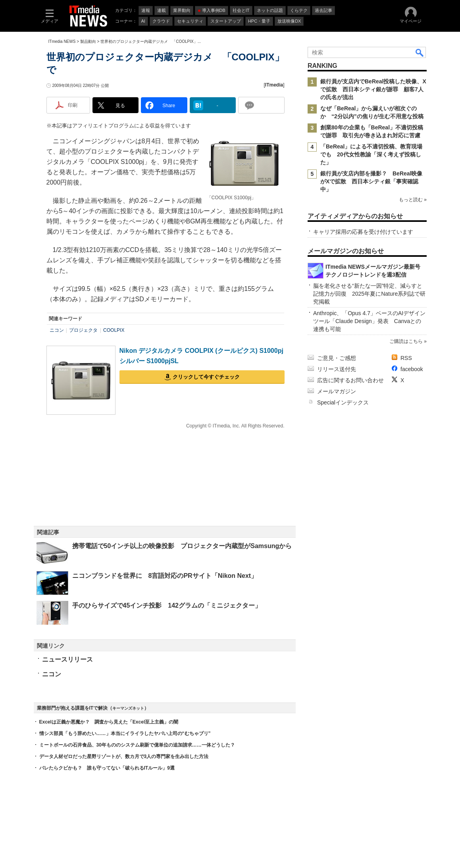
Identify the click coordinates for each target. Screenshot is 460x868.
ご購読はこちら (406, 341)
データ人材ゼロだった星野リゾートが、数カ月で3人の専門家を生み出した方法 (124, 756)
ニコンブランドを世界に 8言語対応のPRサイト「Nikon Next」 (165, 576)
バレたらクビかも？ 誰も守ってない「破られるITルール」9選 (107, 768)
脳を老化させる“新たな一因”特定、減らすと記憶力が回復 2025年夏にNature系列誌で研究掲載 (369, 294)
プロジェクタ (83, 330)
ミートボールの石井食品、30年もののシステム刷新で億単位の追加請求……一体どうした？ (137, 745)
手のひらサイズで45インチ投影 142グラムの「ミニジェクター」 (167, 605)
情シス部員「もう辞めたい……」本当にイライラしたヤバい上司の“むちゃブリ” (125, 733)
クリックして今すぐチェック (206, 377)
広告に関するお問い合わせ (350, 380)
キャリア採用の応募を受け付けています (363, 232)
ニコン (57, 330)
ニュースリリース (67, 659)
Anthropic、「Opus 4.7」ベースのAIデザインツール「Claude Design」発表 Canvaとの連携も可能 (369, 321)
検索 (420, 52)
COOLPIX (114, 330)
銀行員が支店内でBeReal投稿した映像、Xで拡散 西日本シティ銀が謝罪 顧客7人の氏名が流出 (373, 89)
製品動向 (88, 41)
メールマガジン (337, 391)
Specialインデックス (343, 402)
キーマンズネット (128, 708)
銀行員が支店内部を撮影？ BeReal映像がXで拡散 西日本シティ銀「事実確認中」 (371, 181)
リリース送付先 (337, 369)
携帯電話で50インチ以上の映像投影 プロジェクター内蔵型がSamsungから (182, 546)
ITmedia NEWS (62, 41)
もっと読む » (412, 200)
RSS (406, 358)
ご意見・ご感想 (337, 358)
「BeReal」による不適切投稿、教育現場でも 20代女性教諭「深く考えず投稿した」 (371, 154)
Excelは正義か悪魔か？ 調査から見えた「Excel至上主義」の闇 (109, 722)
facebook (412, 369)
